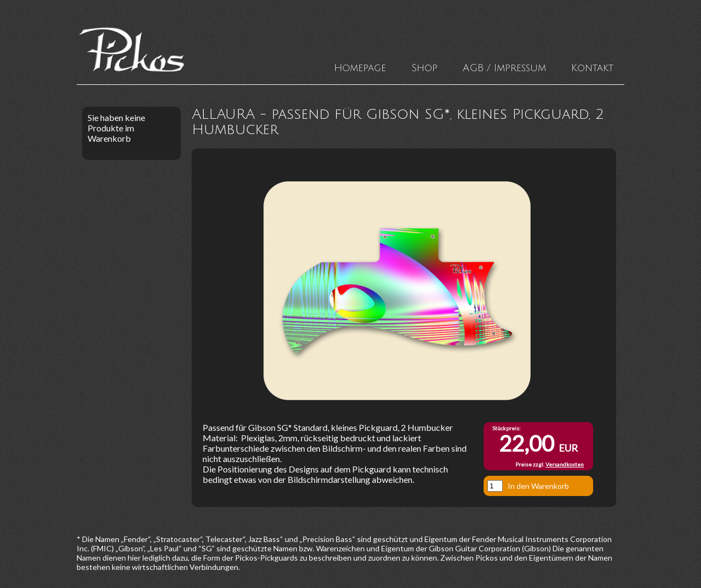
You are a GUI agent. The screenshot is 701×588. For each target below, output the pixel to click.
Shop (424, 68)
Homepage (360, 68)
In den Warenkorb (538, 486)
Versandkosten (565, 464)
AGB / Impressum (504, 68)
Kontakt (592, 68)
